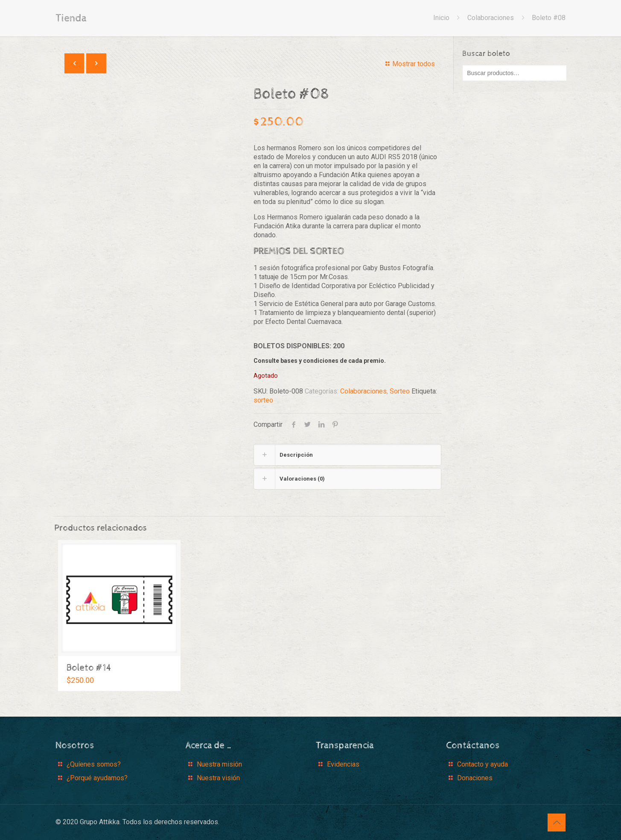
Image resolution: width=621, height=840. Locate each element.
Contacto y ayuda (483, 764)
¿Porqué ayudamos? (97, 778)
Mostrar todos (408, 64)
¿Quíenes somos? (94, 764)
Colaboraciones (491, 18)
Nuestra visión (218, 778)
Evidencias (343, 764)
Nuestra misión (219, 764)
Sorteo (400, 391)
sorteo (263, 400)
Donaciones (475, 778)
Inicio (441, 18)
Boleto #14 (89, 668)
